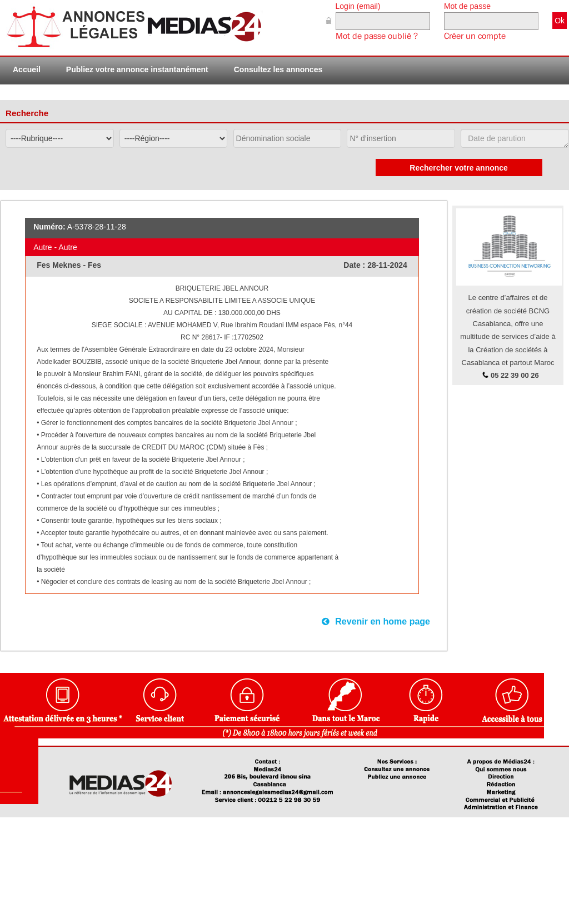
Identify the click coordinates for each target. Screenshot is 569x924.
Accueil (27, 69)
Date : (355, 265)
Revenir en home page (376, 621)
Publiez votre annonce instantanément (137, 69)
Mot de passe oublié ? (377, 36)
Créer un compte (475, 36)
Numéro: (49, 227)
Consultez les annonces (278, 69)
